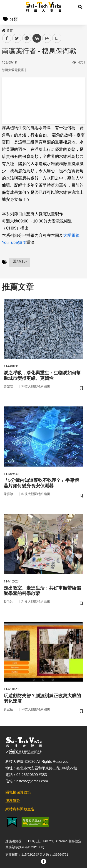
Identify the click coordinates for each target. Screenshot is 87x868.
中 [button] (37, 38)
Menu (7, 7)
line (25, 38)
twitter (17, 38)
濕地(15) (20, 261)
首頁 (7, 31)
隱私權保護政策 (18, 792)
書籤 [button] (57, 38)
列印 (47, 38)
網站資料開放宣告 (20, 809)
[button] (80, 7)
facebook (7, 38)
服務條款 (13, 801)
